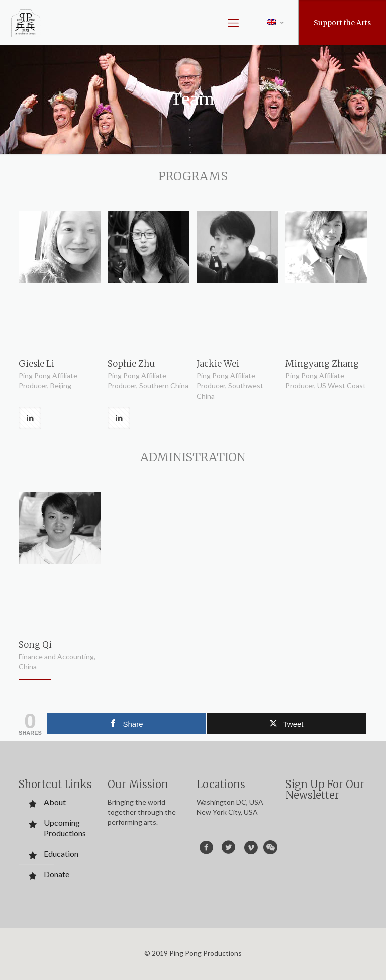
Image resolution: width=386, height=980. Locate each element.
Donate (57, 874)
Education (61, 854)
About (55, 802)
